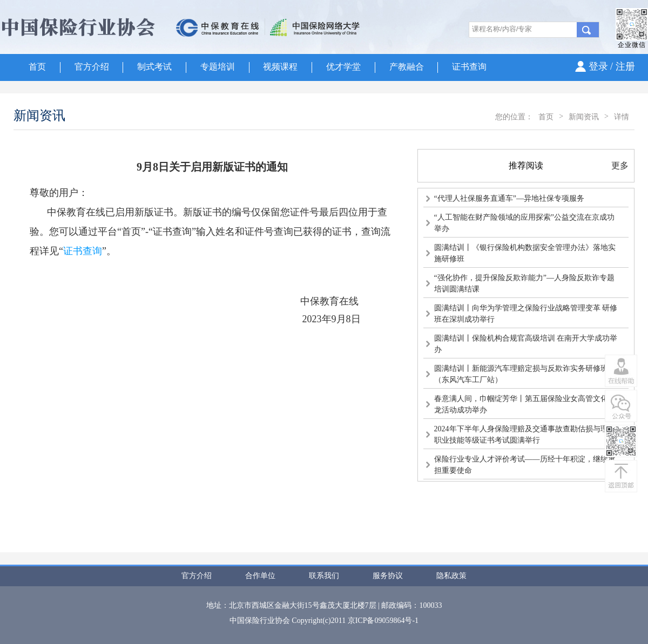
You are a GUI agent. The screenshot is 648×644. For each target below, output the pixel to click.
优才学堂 (343, 67)
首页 (37, 67)
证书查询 (469, 67)
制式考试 (154, 67)
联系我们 (324, 576)
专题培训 (218, 67)
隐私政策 (451, 576)
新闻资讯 (584, 117)
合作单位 (260, 576)
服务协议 (388, 576)
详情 (622, 117)
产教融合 (407, 67)
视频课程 (280, 67)
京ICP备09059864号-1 (383, 621)
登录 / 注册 (612, 66)
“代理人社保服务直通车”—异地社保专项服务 (509, 198)
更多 (620, 165)
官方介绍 (92, 67)
